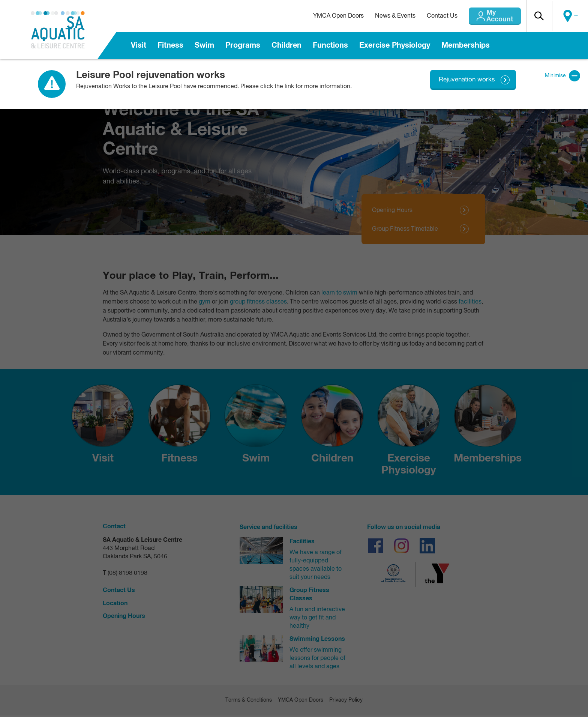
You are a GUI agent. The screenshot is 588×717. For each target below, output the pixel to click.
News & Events (380, 16)
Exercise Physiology (395, 45)
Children (286, 45)
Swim (204, 45)
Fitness (170, 45)
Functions (330, 45)
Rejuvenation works (466, 80)
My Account (490, 16)
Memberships (466, 45)
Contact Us (427, 16)
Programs (243, 45)
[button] (540, 16)
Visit (139, 45)
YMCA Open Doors (323, 16)
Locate (572, 16)
